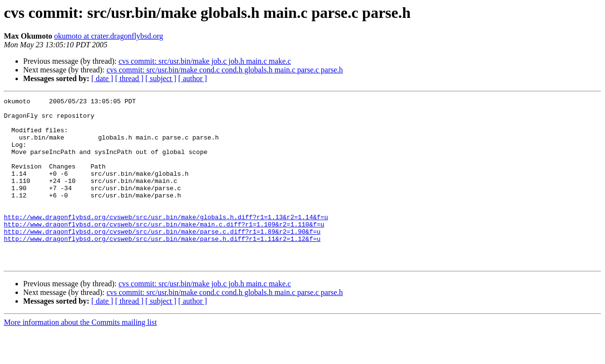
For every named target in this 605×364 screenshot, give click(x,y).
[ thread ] (129, 78)
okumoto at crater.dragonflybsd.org (108, 36)
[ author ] (193, 78)
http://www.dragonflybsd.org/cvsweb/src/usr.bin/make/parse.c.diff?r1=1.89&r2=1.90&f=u (162, 259)
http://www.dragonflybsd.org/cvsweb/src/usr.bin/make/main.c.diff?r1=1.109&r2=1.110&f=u (164, 250)
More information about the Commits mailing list (80, 356)
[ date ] (102, 78)
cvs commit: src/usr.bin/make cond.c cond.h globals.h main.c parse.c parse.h (224, 70)
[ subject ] (161, 78)
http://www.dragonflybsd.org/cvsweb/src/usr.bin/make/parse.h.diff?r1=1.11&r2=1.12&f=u (162, 267)
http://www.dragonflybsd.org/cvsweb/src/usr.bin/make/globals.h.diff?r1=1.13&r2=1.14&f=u (166, 241)
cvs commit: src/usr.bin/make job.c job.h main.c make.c (205, 61)
